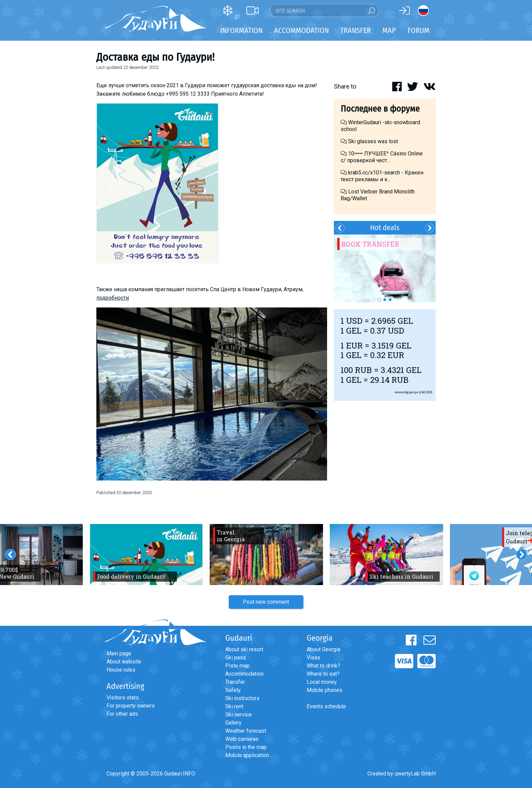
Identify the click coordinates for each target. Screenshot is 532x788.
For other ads (122, 714)
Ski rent (234, 706)
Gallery (233, 723)
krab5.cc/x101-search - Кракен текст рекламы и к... (382, 176)
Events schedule (326, 706)
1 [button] (379, 300)
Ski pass (236, 658)
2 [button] (385, 300)
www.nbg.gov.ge (406, 392)
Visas (313, 658)
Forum (419, 30)
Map (389, 30)
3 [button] (390, 300)
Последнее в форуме (380, 109)
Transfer (235, 682)
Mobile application (247, 755)
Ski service (239, 715)
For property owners (131, 706)
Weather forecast (246, 731)
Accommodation (244, 674)
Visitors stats (123, 698)
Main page (119, 653)
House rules (121, 670)
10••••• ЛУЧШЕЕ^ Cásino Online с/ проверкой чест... (382, 157)
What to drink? (324, 666)
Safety (233, 690)
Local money (322, 682)
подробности (113, 298)
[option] (385, 268)
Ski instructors (242, 698)
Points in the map (246, 747)
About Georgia (324, 649)
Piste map (237, 666)
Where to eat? (323, 674)
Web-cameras (242, 739)
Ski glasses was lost (369, 141)
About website (124, 662)
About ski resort (244, 649)
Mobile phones (325, 690)
